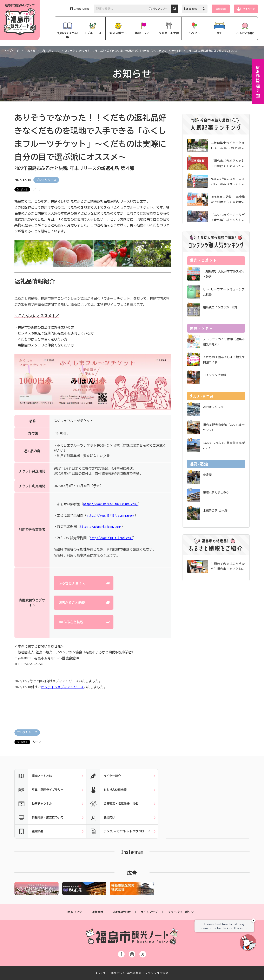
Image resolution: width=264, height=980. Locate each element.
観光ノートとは (33, 776)
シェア (37, 189)
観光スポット (118, 33)
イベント (194, 33)
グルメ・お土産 (169, 33)
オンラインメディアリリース (62, 687)
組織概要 (29, 831)
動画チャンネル (33, 804)
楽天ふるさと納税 (72, 603)
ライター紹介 (104, 776)
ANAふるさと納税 (71, 622)
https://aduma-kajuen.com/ (101, 527)
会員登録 (221, 9)
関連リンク (75, 912)
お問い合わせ (122, 912)
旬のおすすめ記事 (67, 35)
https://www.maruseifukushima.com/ (111, 504)
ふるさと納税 (245, 33)
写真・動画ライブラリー (39, 790)
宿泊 (219, 33)
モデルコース (93, 33)
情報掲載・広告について (39, 818)
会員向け (101, 818)
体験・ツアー (144, 33)
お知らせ (30, 51)
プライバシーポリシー (182, 912)
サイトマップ (149, 912)
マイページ (249, 9)
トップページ (12, 51)
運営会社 (98, 912)
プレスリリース (50, 51)
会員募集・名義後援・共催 (112, 804)
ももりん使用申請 (107, 790)
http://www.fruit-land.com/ (111, 538)
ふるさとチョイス (72, 583)
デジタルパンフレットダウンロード (118, 831)
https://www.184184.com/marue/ (111, 515)
